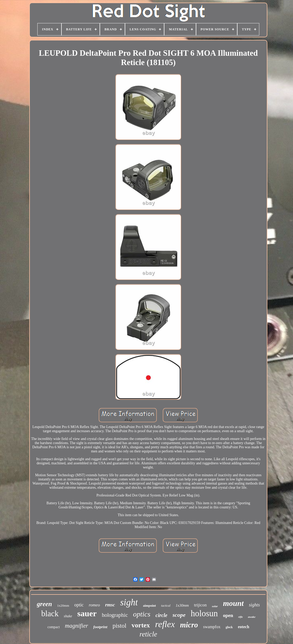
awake (252, 617)
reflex (165, 624)
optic (79, 605)
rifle (240, 617)
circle (162, 615)
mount (233, 603)
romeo (95, 605)
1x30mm (182, 605)
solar (215, 606)
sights (254, 605)
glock (229, 627)
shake (68, 616)
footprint (100, 627)
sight (129, 602)
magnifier (76, 626)
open (228, 615)
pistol (119, 626)
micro (189, 625)
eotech (244, 627)
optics (142, 614)
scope (179, 615)
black (50, 614)
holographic (115, 615)
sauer (87, 613)
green (44, 604)
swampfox (212, 627)
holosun (204, 613)
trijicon (200, 605)
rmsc (110, 605)
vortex (141, 625)
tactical (166, 606)
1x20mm (63, 605)
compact (54, 627)
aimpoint (149, 605)
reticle (148, 634)
